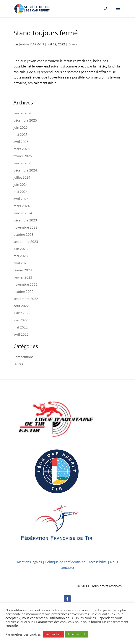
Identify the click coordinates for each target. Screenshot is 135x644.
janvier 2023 (23, 277)
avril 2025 (21, 142)
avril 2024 (21, 199)
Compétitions (23, 357)
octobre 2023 (24, 234)
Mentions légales (29, 562)
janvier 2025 (23, 163)
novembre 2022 (25, 284)
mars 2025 (22, 149)
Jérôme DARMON (32, 44)
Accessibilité (98, 562)
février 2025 (23, 156)
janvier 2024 (23, 213)
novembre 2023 (25, 227)
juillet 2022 (22, 313)
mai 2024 (21, 192)
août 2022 (21, 306)
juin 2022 (21, 320)
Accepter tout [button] (77, 634)
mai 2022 (21, 327)
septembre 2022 (26, 299)
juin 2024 (21, 184)
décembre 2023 (25, 220)
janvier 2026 (23, 113)
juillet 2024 (22, 177)
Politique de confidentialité (65, 562)
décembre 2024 (25, 170)
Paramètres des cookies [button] (23, 634)
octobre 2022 (24, 292)
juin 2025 (21, 127)
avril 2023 (21, 263)
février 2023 (23, 270)
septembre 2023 (26, 242)
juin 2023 (21, 249)
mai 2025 (21, 135)
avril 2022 (21, 334)
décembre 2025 (25, 120)
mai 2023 (21, 256)
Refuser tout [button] (54, 634)
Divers (73, 44)
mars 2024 (22, 206)
